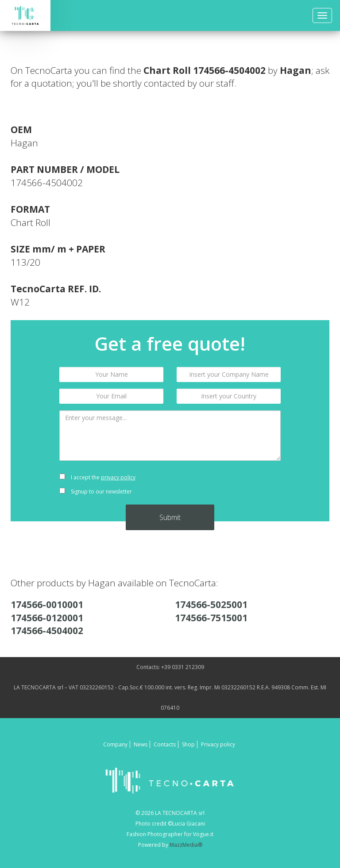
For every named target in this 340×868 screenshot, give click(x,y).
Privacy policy (218, 744)
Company (115, 744)
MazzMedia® (186, 845)
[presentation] (229, 485)
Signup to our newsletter (96, 491)
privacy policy (118, 477)
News (141, 744)
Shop (188, 744)
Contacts (165, 744)
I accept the (97, 477)
